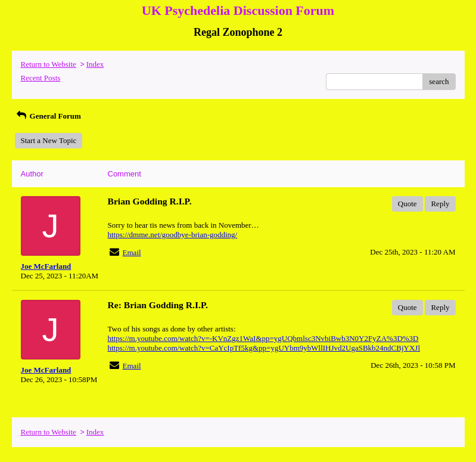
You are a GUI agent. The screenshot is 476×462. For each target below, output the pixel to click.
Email (132, 252)
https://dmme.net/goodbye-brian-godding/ (173, 235)
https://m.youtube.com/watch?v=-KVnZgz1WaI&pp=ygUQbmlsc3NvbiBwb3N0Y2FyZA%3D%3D (263, 338)
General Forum (48, 116)
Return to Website (49, 64)
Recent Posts (41, 78)
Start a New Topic (49, 140)
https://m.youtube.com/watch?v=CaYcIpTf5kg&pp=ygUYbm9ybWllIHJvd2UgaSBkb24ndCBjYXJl (264, 348)
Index (95, 64)
